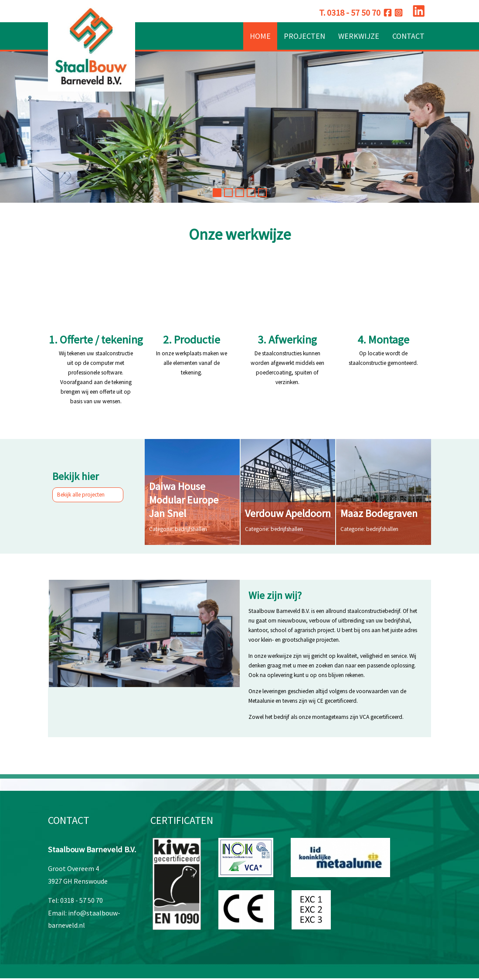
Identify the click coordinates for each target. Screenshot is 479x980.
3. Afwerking (287, 339)
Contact (408, 36)
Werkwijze (359, 36)
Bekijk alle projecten (88, 494)
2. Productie (192, 339)
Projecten (304, 36)
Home (260, 36)
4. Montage (383, 339)
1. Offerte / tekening (96, 339)
